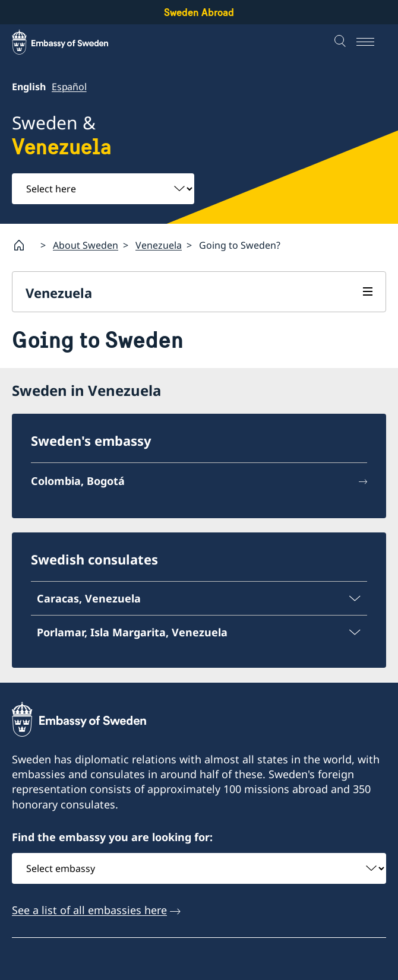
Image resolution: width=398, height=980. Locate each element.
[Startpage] (24, 245)
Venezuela (159, 245)
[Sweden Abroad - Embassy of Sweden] (71, 42)
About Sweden (86, 245)
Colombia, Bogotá (78, 481)
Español (69, 87)
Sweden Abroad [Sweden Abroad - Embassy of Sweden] (199, 12)
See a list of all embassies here (89, 910)
